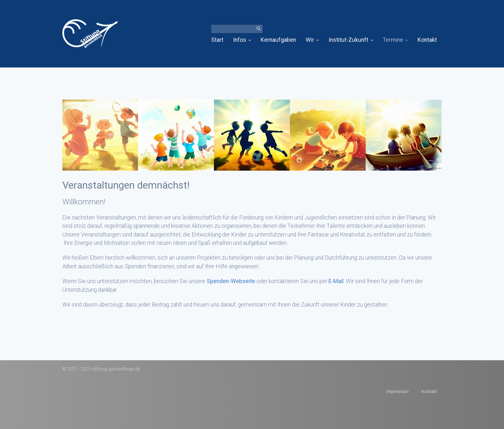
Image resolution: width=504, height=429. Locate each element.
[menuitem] (220, 40)
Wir (312, 40)
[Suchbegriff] (237, 29)
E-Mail (336, 281)
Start (217, 40)
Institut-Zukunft (351, 40)
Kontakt (427, 40)
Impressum (398, 391)
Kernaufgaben (278, 40)
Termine (395, 40)
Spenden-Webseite (231, 281)
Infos (242, 40)
